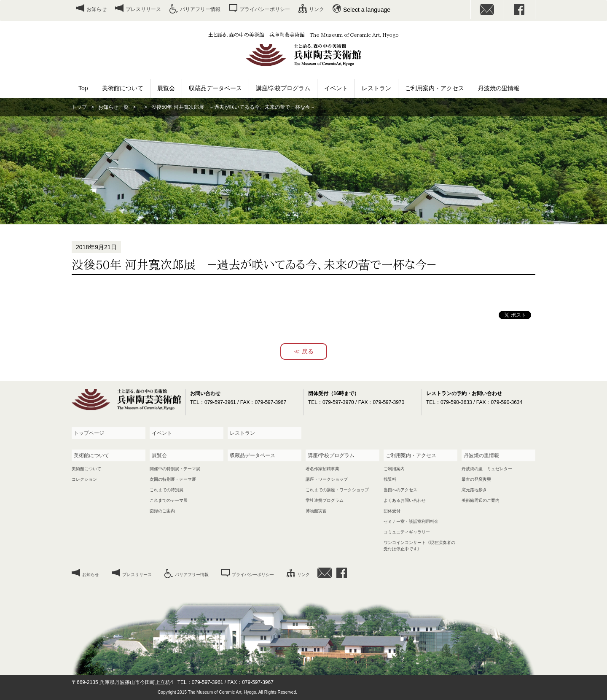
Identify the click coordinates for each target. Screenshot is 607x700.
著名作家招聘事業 (322, 469)
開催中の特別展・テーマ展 (175, 469)
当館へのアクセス (400, 490)
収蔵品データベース (215, 88)
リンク (317, 9)
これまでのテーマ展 (169, 500)
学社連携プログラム (325, 500)
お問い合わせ (487, 9)
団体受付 (392, 511)
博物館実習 (316, 511)
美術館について (123, 88)
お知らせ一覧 (113, 107)
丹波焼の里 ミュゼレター (487, 469)
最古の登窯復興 (476, 479)
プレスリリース (143, 9)
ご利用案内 (394, 469)
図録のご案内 (162, 511)
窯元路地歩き (474, 490)
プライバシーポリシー (265, 9)
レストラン (376, 88)
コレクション (84, 479)
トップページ (89, 433)
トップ (79, 107)
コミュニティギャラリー (407, 532)
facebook (519, 9)
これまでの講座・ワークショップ (337, 490)
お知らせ (97, 9)
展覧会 (166, 88)
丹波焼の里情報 (499, 88)
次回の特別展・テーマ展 (173, 479)
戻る (308, 351)
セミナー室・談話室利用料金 (411, 521)
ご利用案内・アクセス (435, 88)
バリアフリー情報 (200, 9)
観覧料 (390, 479)
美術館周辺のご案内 (481, 500)
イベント (336, 88)
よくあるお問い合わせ (405, 500)
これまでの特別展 (167, 490)
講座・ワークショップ (327, 479)
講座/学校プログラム (283, 88)
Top (83, 88)
